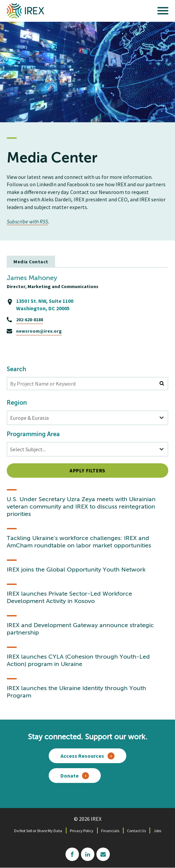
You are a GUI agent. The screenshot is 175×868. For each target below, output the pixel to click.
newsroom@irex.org (39, 331)
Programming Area (33, 435)
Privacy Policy (82, 831)
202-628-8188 (30, 320)
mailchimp (103, 854)
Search (16, 370)
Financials (110, 831)
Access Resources (82, 756)
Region (17, 403)
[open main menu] (163, 12)
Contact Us (136, 831)
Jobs (157, 831)
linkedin (88, 854)
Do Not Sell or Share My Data (38, 831)
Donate (70, 776)
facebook (72, 854)
